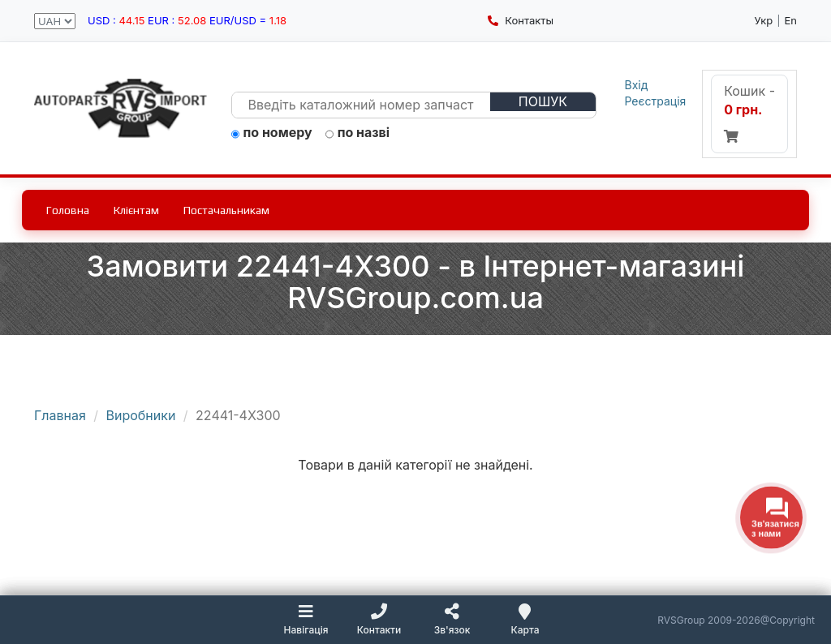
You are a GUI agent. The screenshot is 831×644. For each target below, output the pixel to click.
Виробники (141, 415)
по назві (358, 133)
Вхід (637, 85)
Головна (68, 210)
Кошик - (749, 113)
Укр (764, 20)
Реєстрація (656, 101)
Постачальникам (226, 210)
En (791, 20)
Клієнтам (136, 210)
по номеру (272, 133)
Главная (60, 415)
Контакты (521, 20)
